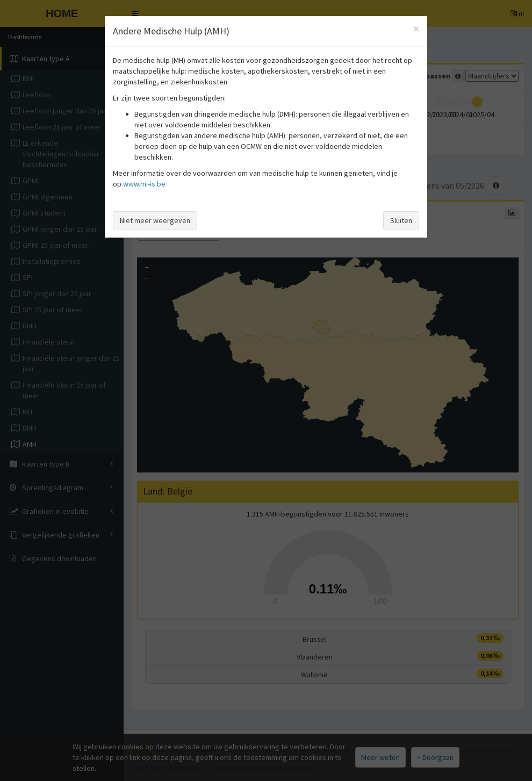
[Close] (416, 29)
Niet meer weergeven (155, 220)
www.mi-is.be (144, 184)
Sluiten (401, 220)
